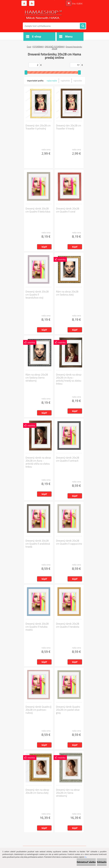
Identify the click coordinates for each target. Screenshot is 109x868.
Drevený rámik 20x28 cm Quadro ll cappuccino (69, 542)
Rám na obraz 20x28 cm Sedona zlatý (67, 293)
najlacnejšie (52, 81)
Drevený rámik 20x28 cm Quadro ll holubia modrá (37, 627)
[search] (83, 26)
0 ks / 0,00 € (77, 4)
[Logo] (44, 15)
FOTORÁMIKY (38, 47)
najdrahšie (65, 81)
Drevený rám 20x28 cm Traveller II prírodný (38, 127)
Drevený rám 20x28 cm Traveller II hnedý (69, 127)
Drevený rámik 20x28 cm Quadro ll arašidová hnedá (38, 544)
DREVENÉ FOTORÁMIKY (55, 47)
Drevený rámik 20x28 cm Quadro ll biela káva (38, 210)
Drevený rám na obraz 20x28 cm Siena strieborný (68, 793)
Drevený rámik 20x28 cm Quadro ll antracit (68, 459)
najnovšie (78, 81)
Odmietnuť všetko (86, 862)
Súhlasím (102, 862)
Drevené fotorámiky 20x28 (67, 48)
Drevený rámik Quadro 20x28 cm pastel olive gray (68, 710)
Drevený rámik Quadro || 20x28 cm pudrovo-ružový (38, 710)
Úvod (29, 47)
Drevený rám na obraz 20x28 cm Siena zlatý (37, 791)
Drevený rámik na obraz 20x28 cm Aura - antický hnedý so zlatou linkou (69, 379)
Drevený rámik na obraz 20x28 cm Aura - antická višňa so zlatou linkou (38, 462)
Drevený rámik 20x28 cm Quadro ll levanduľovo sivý (37, 295)
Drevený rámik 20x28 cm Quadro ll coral (68, 210)
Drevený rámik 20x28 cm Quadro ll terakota (68, 625)
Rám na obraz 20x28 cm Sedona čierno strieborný (37, 378)
